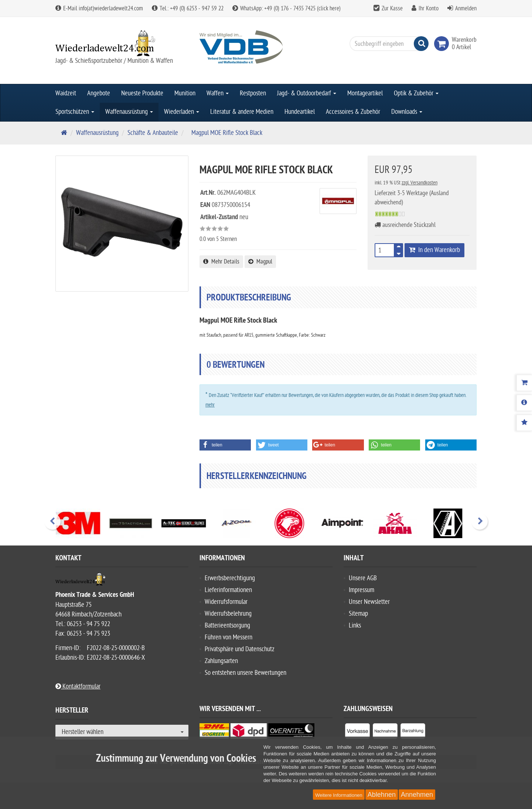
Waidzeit (66, 93)
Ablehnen (382, 795)
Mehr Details (221, 262)
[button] (225, 445)
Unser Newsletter (369, 602)
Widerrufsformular (226, 602)
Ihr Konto (429, 9)
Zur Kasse (392, 9)
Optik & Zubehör (416, 93)
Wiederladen (182, 112)
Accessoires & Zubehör (353, 112)
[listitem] (357, 732)
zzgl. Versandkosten (420, 183)
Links (355, 626)
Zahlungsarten (221, 661)
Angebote (99, 93)
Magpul (260, 262)
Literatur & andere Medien (242, 112)
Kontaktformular (78, 686)
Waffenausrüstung (129, 112)
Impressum (362, 590)
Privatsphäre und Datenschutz (240, 649)
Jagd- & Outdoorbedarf (307, 93)
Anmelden (466, 9)
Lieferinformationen (228, 590)
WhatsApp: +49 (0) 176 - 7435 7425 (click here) (287, 9)
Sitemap (358, 614)
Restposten (253, 93)
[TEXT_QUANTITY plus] (399, 248)
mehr (210, 405)
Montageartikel (365, 93)
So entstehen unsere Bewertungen (245, 673)
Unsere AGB (363, 578)
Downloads (407, 112)
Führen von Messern (229, 637)
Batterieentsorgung (227, 626)
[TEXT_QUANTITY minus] (399, 252)
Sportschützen (75, 112)
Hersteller (72, 711)
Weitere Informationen (339, 795)
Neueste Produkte (142, 93)
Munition (185, 93)
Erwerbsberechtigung (230, 578)
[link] (443, 44)
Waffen (218, 93)
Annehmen (417, 795)
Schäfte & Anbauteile (153, 133)
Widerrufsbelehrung (228, 614)
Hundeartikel (300, 112)
